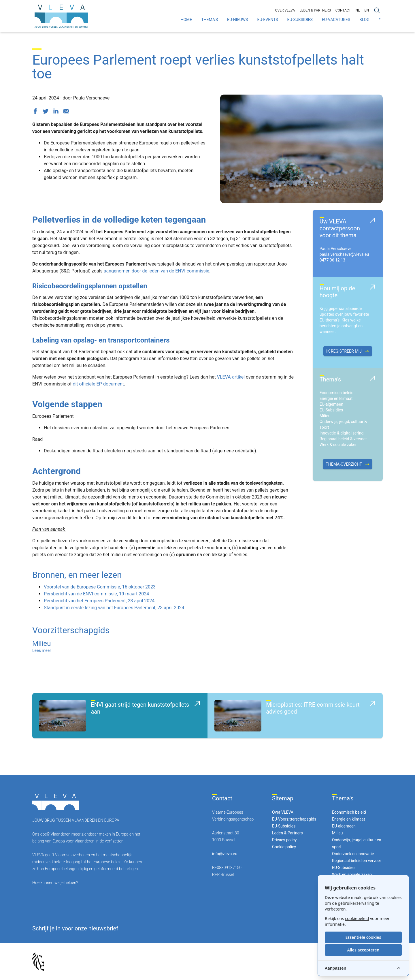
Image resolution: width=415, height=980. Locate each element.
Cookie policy (284, 847)
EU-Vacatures (336, 20)
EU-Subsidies (300, 20)
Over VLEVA (285, 10)
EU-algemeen (331, 404)
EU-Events (267, 20)
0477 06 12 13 (332, 260)
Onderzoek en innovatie (353, 854)
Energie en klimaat (336, 398)
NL (358, 10)
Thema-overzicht (348, 464)
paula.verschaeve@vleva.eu (344, 254)
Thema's (210, 20)
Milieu (325, 416)
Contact (343, 10)
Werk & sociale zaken (339, 445)
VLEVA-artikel (231, 377)
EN (367, 10)
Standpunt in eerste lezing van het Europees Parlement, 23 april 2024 (114, 608)
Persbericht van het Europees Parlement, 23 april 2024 (99, 601)
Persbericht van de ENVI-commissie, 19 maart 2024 (96, 594)
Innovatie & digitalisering (342, 433)
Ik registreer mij (348, 351)
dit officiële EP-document (98, 384)
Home (186, 20)
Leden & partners (315, 10)
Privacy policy (284, 840)
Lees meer (42, 650)
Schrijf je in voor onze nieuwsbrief (75, 928)
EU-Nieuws (237, 20)
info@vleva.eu (225, 854)
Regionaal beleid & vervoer (343, 439)
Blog (364, 20)
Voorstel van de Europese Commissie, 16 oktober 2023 (100, 587)
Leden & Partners (287, 833)
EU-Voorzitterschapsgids (294, 819)
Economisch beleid (337, 393)
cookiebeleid (357, 918)
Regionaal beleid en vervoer (356, 861)
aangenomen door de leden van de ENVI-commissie (156, 271)
